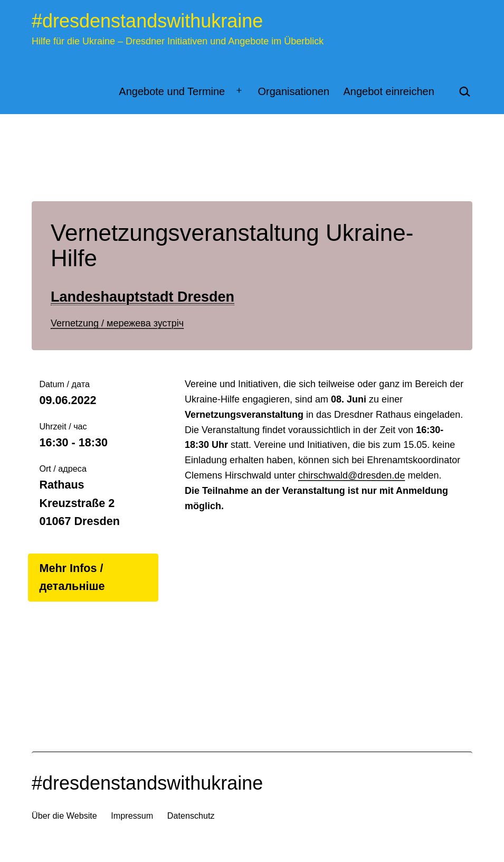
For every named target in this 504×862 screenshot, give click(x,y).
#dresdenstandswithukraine (147, 21)
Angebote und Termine (172, 91)
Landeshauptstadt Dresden (142, 297)
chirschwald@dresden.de (351, 475)
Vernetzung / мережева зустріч (117, 323)
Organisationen (293, 91)
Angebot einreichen (388, 91)
